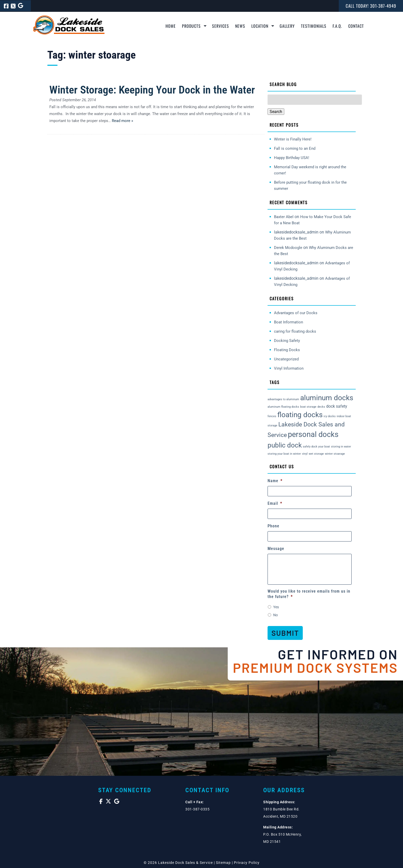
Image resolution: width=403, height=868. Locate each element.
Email (275, 503)
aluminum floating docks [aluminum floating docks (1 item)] (283, 407)
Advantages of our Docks (296, 313)
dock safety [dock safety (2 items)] (337, 406)
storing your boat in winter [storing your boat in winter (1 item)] (284, 454)
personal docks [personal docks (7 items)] (313, 434)
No (276, 615)
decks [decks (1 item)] (321, 407)
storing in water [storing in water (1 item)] (341, 447)
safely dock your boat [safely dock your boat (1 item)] (316, 447)
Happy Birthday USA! (292, 158)
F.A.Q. (337, 26)
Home (171, 26)
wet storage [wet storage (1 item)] (316, 454)
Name (275, 481)
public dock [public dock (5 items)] (285, 445)
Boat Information (288, 322)
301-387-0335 (197, 808)
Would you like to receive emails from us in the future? (309, 594)
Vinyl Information (289, 368)
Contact (356, 26)
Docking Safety (287, 341)
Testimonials (314, 26)
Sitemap (223, 862)
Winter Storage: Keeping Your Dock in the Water (152, 90)
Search (276, 112)
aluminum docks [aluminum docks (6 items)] (327, 398)
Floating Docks (287, 350)
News (240, 26)
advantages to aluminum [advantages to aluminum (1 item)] (283, 399)
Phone (273, 526)
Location (260, 26)
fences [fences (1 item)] (272, 416)
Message (276, 549)
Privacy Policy (247, 862)
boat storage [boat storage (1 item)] (308, 407)
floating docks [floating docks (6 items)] (300, 415)
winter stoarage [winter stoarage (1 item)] (335, 454)
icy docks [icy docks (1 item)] (330, 416)
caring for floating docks (295, 331)
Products (191, 26)
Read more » (122, 121)
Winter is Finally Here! (293, 139)
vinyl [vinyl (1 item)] (305, 454)
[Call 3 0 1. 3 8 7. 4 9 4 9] (383, 6)
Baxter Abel (284, 217)
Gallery (287, 26)
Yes (276, 607)
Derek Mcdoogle (288, 248)
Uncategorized (286, 359)
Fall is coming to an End (295, 148)
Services (221, 26)
